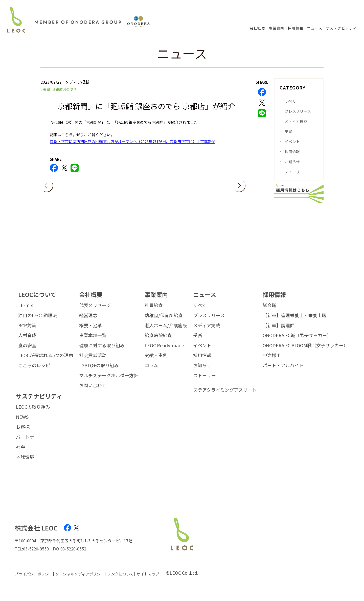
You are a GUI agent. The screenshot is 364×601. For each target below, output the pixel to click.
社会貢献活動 (93, 361)
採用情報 (296, 28)
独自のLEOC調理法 (38, 321)
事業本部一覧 (93, 341)
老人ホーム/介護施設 (166, 331)
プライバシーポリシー (34, 579)
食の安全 (27, 351)
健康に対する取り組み (102, 351)
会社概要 (258, 28)
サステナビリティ (341, 28)
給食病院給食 (158, 341)
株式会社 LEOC (36, 533)
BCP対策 (27, 331)
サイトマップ (148, 579)
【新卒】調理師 (279, 331)
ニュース (315, 28)
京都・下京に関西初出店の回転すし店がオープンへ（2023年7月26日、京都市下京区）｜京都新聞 (133, 141)
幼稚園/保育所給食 (164, 321)
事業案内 (277, 28)
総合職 (269, 311)
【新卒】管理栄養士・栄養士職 (294, 321)
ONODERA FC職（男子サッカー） (297, 341)
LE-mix (26, 311)
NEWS (22, 423)
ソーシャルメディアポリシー (80, 579)
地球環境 (25, 463)
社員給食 (154, 311)
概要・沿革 (90, 331)
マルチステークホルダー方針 (109, 381)
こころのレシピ (34, 371)
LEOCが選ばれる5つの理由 (46, 361)
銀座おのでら (66, 89)
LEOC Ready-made (164, 351)
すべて (290, 101)
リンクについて (120, 579)
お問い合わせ (93, 391)
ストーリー (294, 172)
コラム (151, 371)
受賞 (288, 131)
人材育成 (27, 341)
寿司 (47, 89)
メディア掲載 (296, 121)
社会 (20, 453)
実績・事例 (156, 361)
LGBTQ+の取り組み (99, 371)
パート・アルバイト (283, 371)
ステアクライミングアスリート (225, 396)
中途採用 (272, 361)
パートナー (27, 443)
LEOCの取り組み (33, 412)
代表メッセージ (95, 311)
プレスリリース (298, 111)
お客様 (23, 433)
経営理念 (88, 321)
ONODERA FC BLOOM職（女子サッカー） (305, 351)
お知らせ (292, 162)
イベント (292, 141)
